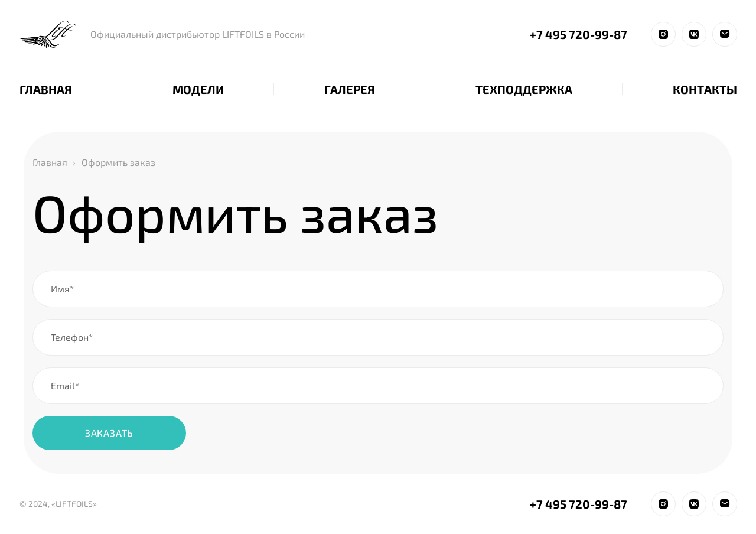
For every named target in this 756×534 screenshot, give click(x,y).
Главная (50, 162)
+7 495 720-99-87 (579, 34)
